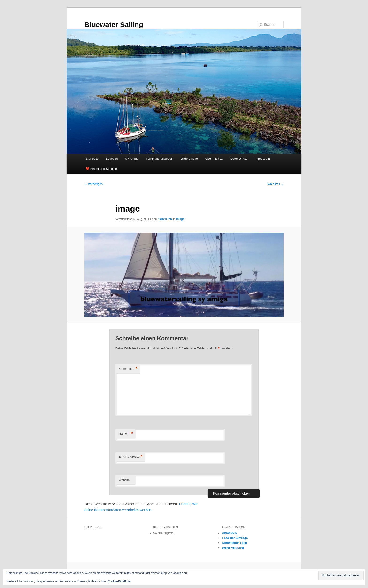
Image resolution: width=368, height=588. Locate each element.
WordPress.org (233, 548)
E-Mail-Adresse (131, 457)
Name (126, 434)
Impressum (262, 159)
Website (124, 480)
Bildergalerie (189, 159)
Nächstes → (275, 184)
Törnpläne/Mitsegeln (160, 159)
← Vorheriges (94, 184)
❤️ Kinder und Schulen (101, 169)
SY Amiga (132, 159)
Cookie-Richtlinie (119, 581)
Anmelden (229, 533)
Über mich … (214, 159)
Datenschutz (239, 159)
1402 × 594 (165, 219)
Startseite (92, 159)
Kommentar (128, 369)
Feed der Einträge (235, 538)
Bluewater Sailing (114, 25)
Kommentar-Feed (235, 543)
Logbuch (112, 159)
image (180, 219)
